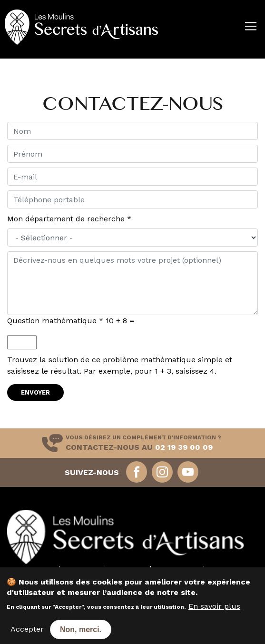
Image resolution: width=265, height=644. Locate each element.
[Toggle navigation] (6, 55)
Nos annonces (177, 570)
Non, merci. (81, 634)
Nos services (127, 570)
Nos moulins (36, 570)
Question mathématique (55, 321)
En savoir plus (214, 611)
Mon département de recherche (69, 219)
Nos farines (81, 570)
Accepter (27, 634)
